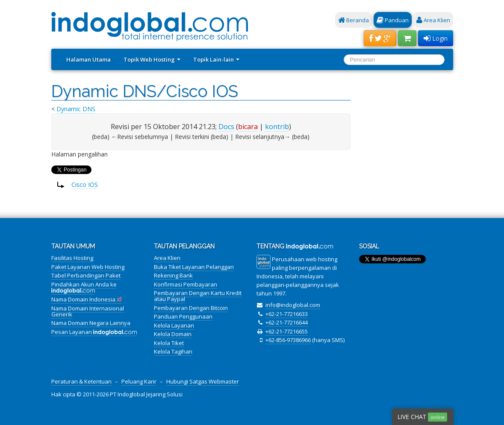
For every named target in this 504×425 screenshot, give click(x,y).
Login (436, 38)
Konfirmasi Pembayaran (186, 284)
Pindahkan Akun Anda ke (84, 287)
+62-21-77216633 (287, 314)
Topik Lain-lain (216, 59)
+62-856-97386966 (288, 340)
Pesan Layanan (94, 332)
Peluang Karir (139, 381)
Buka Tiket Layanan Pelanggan (194, 267)
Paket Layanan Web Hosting (88, 267)
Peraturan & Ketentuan (81, 381)
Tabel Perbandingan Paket (86, 275)
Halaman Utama (88, 59)
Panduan (393, 20)
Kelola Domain (173, 334)
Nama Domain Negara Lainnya (91, 323)
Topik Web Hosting (152, 59)
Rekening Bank (173, 275)
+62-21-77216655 (287, 331)
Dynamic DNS (76, 109)
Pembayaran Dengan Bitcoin (191, 308)
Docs (226, 127)
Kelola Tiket (169, 343)
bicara (248, 127)
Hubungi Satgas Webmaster (203, 381)
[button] (380, 38)
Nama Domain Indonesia (87, 299)
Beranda (354, 20)
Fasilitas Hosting (72, 258)
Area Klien (433, 20)
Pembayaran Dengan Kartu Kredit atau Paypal (198, 296)
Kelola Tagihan (173, 351)
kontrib (277, 127)
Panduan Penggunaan (183, 316)
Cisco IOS (85, 184)
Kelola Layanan (174, 325)
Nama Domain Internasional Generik (88, 311)
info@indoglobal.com (293, 305)
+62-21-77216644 (287, 322)
